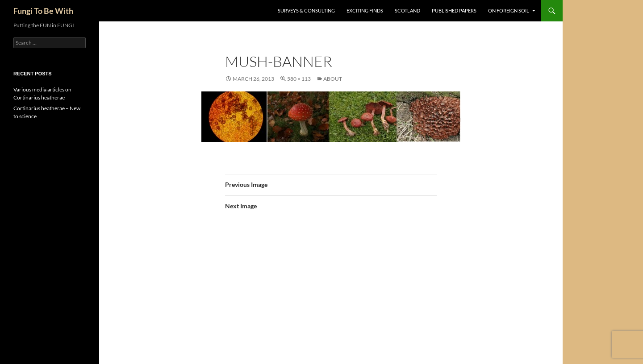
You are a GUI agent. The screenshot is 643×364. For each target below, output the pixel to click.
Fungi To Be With (43, 11)
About (333, 79)
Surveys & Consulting (306, 10)
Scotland (407, 10)
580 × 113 (299, 79)
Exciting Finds (365, 10)
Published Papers (454, 10)
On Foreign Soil (509, 10)
